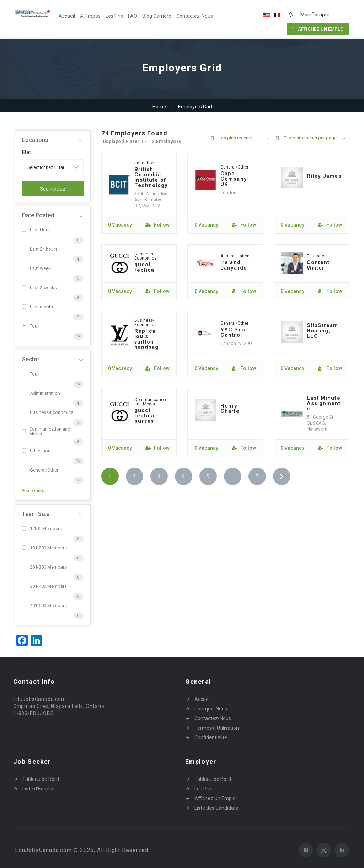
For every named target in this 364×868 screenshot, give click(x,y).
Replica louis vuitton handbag (147, 339)
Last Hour (36, 230)
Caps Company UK (234, 179)
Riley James (324, 176)
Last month (38, 307)
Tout (30, 326)
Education (36, 451)
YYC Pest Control (234, 332)
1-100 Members (42, 529)
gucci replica (144, 267)
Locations (35, 140)
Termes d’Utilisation (217, 728)
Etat (26, 152)
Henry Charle (230, 408)
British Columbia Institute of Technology (151, 177)
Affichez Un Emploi (216, 798)
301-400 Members (44, 586)
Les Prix (114, 16)
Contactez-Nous (195, 16)
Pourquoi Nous (211, 709)
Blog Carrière (157, 16)
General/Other (40, 470)
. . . (233, 476)
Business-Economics (48, 412)
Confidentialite (211, 737)
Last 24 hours (40, 249)
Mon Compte (315, 15)
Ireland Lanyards (234, 265)
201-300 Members (44, 567)
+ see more (33, 491)
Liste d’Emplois (39, 789)
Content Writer (318, 265)
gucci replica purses (144, 416)
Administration (41, 393)
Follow (157, 225)
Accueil (67, 16)
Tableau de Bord (41, 779)
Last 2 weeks (39, 287)
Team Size (36, 514)
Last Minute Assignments (324, 403)
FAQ (133, 16)
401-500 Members (44, 605)
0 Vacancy (120, 225)
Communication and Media (46, 431)
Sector (31, 359)
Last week (36, 268)
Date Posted (38, 215)
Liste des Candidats (216, 808)
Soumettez (53, 189)
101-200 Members (44, 548)
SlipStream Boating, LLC (323, 331)
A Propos (90, 16)
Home (159, 107)
